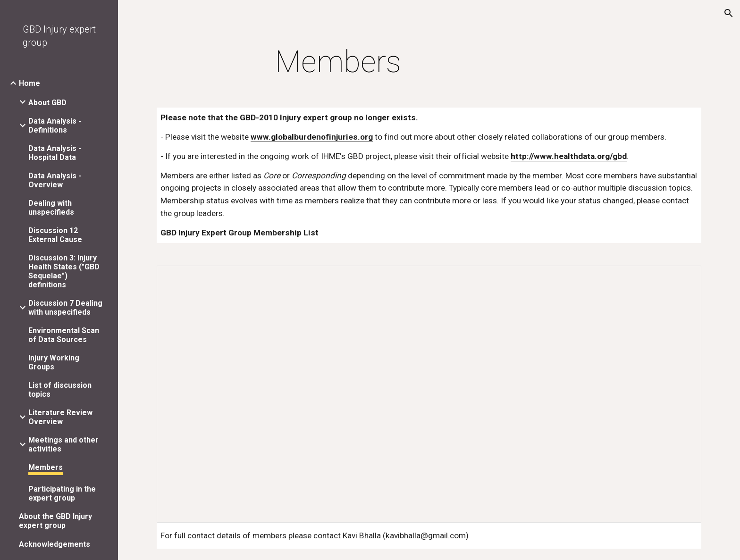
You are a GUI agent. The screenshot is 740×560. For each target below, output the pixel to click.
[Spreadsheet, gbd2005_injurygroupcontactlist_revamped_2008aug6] (429, 394)
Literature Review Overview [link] (60, 417)
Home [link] (29, 83)
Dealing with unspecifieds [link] (51, 208)
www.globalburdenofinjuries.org (312, 137)
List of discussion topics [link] (60, 390)
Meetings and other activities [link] (63, 444)
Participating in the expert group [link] (62, 493)
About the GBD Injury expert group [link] (55, 521)
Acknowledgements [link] (55, 544)
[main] (338, 62)
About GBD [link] (47, 103)
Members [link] (46, 467)
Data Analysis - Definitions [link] (55, 125)
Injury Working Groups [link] (54, 362)
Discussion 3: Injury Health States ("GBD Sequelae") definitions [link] (64, 271)
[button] (729, 13)
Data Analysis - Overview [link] (55, 180)
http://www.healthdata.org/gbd (569, 156)
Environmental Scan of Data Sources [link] (64, 335)
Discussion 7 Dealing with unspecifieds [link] (65, 308)
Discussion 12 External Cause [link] (55, 235)
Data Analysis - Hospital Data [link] (55, 153)
